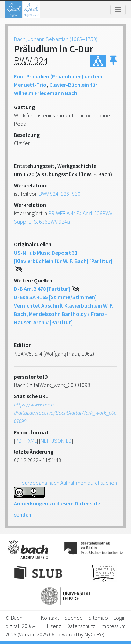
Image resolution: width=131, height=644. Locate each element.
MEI (44, 441)
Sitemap (98, 618)
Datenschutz (81, 626)
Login (120, 618)
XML (32, 441)
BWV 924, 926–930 (60, 194)
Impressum (113, 626)
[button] (113, 61)
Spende (74, 618)
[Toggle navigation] (118, 10)
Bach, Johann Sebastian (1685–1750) (56, 39)
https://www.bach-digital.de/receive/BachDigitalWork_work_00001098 (65, 413)
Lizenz (54, 626)
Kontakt (50, 618)
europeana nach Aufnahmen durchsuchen (69, 483)
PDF (20, 441)
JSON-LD (62, 441)
